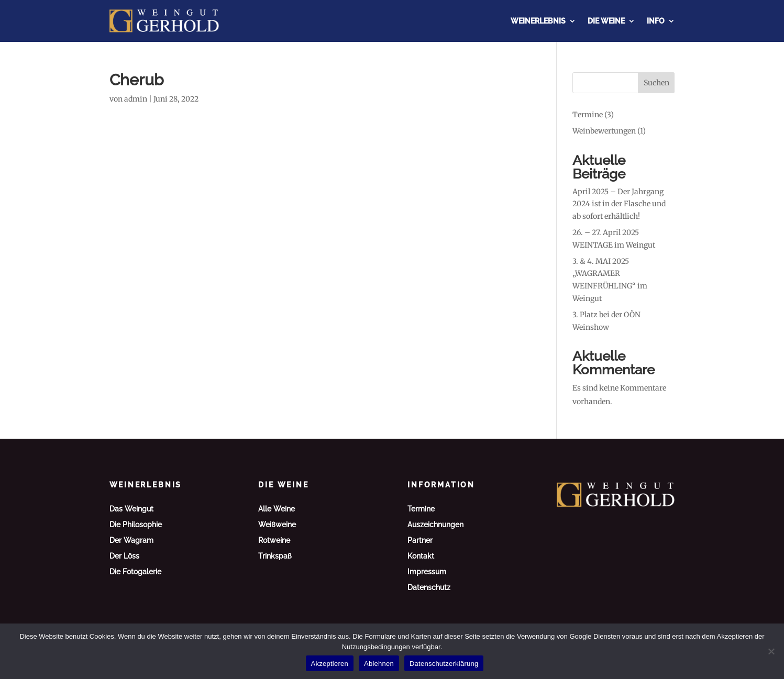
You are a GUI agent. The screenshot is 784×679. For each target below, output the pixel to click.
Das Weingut (131, 509)
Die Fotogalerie (135, 572)
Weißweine (277, 525)
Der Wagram (131, 541)
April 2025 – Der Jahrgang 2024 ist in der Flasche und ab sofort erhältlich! (619, 204)
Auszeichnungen (435, 525)
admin (136, 99)
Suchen (656, 83)
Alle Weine (277, 509)
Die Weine (606, 21)
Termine (588, 115)
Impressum (427, 572)
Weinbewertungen (604, 131)
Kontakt (421, 556)
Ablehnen (379, 664)
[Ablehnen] (771, 651)
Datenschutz (429, 588)
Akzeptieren (330, 664)
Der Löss (124, 556)
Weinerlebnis (538, 21)
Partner (420, 541)
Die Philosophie (136, 525)
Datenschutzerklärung (444, 664)
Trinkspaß (275, 556)
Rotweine (274, 541)
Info (656, 21)
